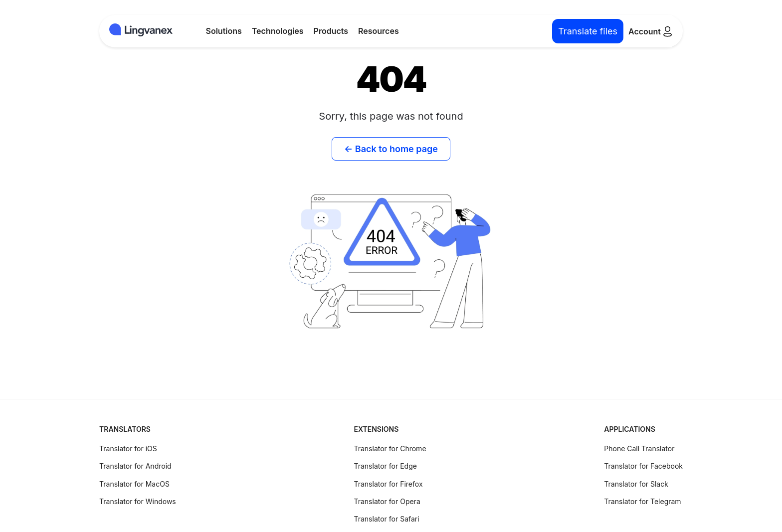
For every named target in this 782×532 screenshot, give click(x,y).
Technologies (278, 31)
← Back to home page (391, 149)
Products (331, 31)
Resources (379, 31)
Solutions (224, 31)
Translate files (588, 31)
